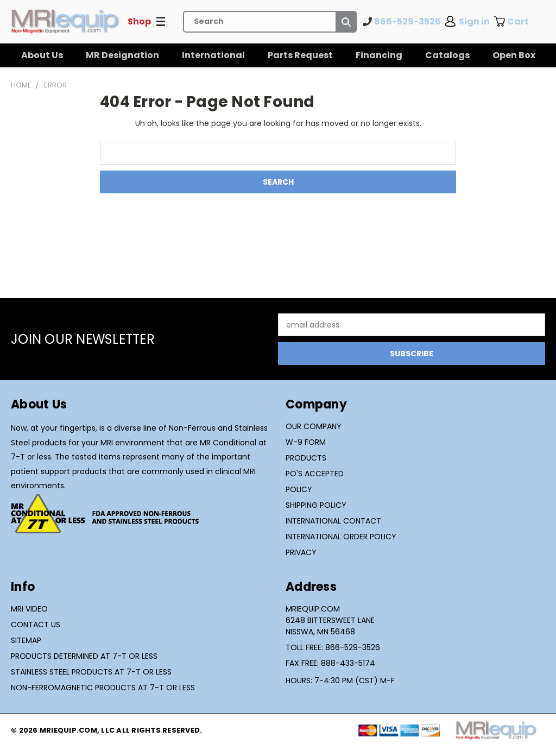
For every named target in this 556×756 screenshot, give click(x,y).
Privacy (301, 552)
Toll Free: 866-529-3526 (333, 647)
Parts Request (300, 55)
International (213, 55)
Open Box (514, 55)
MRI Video (29, 609)
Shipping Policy (316, 505)
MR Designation (122, 55)
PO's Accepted (315, 474)
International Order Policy (341, 537)
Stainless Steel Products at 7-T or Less (91, 672)
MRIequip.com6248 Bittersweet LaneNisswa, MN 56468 (330, 620)
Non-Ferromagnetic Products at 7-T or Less (103, 688)
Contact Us (36, 625)
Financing (379, 55)
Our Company (314, 426)
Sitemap (26, 640)
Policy (299, 489)
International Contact (333, 521)
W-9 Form (306, 442)
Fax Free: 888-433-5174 (330, 663)
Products (306, 458)
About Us (42, 55)
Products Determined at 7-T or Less (84, 656)
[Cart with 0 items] (519, 22)
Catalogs (447, 55)
